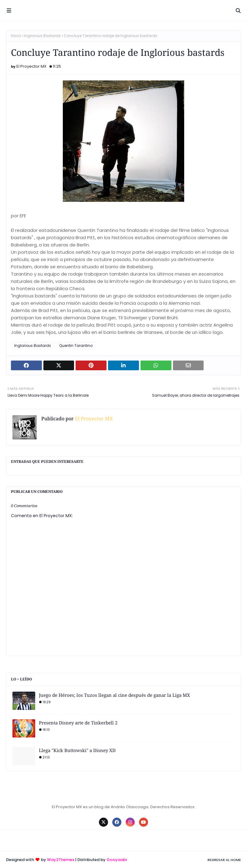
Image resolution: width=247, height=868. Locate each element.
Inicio (16, 36)
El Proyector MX (31, 66)
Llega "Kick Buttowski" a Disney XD (77, 750)
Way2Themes (61, 860)
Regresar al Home (224, 860)
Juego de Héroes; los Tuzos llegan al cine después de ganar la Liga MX (114, 695)
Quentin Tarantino (76, 346)
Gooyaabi (117, 860)
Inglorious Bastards (42, 36)
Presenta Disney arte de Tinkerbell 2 (78, 723)
